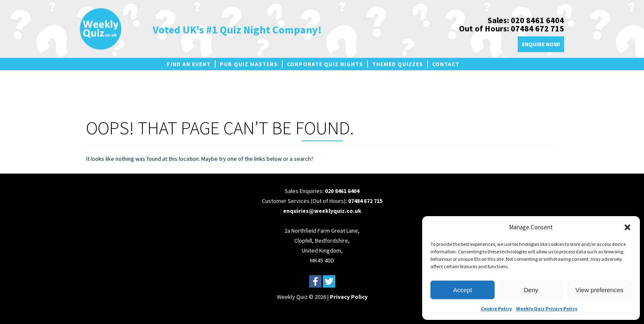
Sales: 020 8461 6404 (526, 20)
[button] (627, 227)
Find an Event (189, 64)
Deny (531, 290)
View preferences (600, 290)
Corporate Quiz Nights (325, 64)
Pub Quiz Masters (249, 64)
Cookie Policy (496, 309)
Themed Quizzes (398, 64)
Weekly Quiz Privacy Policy (547, 309)
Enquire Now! (541, 44)
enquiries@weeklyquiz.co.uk (322, 211)
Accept (463, 290)
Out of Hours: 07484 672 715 (512, 28)
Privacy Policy (349, 297)
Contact (446, 64)
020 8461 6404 (342, 191)
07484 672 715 (365, 201)
